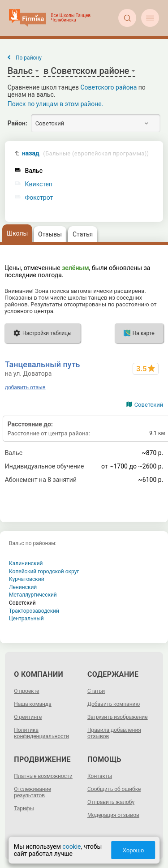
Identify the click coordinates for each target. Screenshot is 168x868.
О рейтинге (28, 717)
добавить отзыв (25, 387)
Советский (149, 405)
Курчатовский (27, 579)
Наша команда (33, 704)
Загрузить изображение (118, 717)
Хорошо (133, 850)
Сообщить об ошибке (114, 789)
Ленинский (23, 587)
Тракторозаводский (34, 611)
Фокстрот (39, 198)
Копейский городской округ (44, 572)
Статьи (96, 691)
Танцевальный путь (43, 364)
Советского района (109, 87)
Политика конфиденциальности (41, 733)
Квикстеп (39, 184)
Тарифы (24, 808)
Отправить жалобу (111, 802)
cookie (71, 847)
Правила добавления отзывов (114, 733)
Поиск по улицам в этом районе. (56, 104)
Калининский (26, 563)
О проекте (26, 691)
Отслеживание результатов (32, 792)
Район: (17, 123)
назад (85, 153)
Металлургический (33, 595)
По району (29, 58)
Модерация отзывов (113, 815)
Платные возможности (43, 776)
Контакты (100, 776)
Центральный (26, 619)
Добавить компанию (114, 704)
